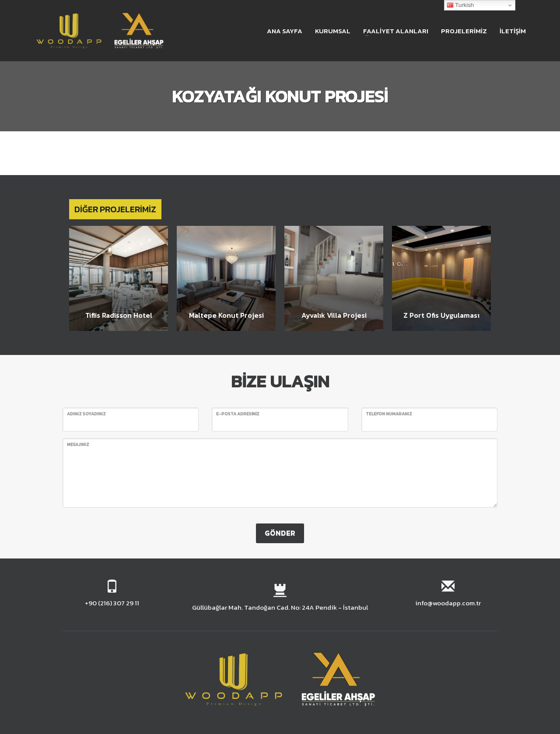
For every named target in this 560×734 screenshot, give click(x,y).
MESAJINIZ (78, 444)
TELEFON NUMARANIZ (389, 414)
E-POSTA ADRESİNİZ (238, 414)
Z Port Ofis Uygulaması (441, 315)
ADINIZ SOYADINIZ (86, 414)
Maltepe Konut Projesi (226, 315)
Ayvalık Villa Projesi (334, 315)
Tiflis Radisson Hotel (119, 315)
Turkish (460, 5)
